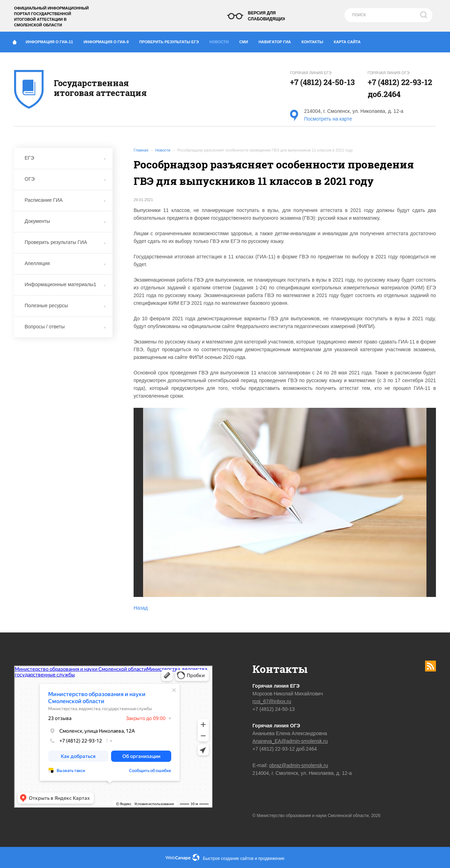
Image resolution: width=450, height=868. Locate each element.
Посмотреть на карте (328, 119)
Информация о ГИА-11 (52, 40)
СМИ (246, 40)
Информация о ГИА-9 (109, 40)
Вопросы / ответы (65, 327)
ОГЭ (65, 179)
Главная (141, 150)
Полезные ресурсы (65, 306)
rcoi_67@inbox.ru (272, 701)
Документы (65, 221)
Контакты (315, 40)
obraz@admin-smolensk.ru (299, 765)
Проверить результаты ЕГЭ (172, 40)
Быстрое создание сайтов (228, 859)
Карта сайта (347, 42)
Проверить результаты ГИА (65, 242)
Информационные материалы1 (65, 284)
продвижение (271, 859)
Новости (221, 40)
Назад (141, 608)
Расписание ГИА (65, 200)
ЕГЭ (65, 158)
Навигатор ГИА (277, 40)
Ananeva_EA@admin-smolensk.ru (290, 741)
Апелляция (65, 263)
